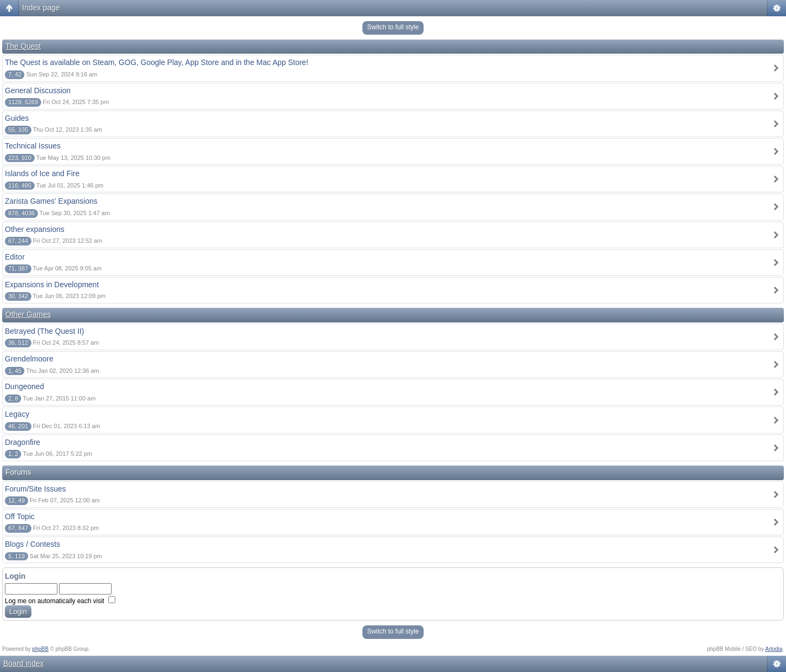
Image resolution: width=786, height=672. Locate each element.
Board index (24, 663)
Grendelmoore (29, 359)
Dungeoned (24, 386)
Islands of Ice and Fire (42, 173)
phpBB (41, 649)
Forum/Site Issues (35, 489)
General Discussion (38, 91)
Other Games (28, 314)
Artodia (774, 649)
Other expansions (35, 229)
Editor (15, 257)
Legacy (17, 414)
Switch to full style (393, 27)
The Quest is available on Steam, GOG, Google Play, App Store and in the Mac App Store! (157, 62)
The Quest (23, 46)
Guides (17, 118)
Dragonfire (22, 442)
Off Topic (20, 516)
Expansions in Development (52, 285)
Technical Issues (33, 146)
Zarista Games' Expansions (51, 201)
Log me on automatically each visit (60, 601)
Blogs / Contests (33, 544)
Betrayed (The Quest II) (44, 331)
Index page (41, 8)
